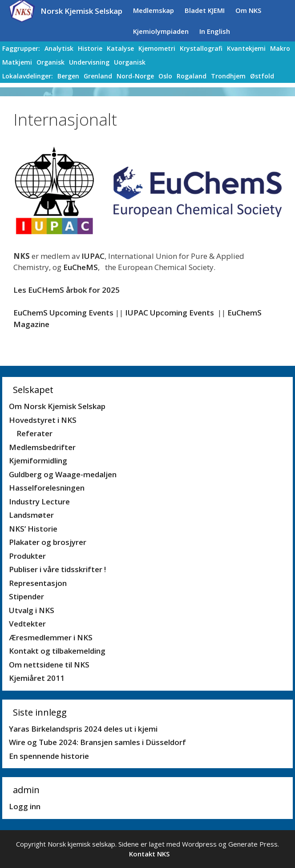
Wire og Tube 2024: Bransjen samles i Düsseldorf (97, 742)
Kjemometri (157, 48)
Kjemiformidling (38, 461)
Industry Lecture (39, 502)
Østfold (262, 76)
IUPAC (93, 256)
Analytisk (59, 48)
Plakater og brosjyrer (48, 542)
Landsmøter (31, 515)
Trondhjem (228, 76)
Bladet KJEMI (205, 10)
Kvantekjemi (246, 48)
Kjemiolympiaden (161, 31)
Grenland (98, 76)
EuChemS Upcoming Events (63, 313)
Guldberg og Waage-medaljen (63, 474)
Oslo (165, 76)
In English (215, 31)
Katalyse (120, 48)
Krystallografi (201, 48)
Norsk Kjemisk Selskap (81, 11)
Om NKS (248, 10)
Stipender (26, 596)
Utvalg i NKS (32, 610)
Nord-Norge (135, 76)
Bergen (68, 76)
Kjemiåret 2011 (37, 678)
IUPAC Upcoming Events (170, 313)
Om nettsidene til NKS (49, 665)
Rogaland (192, 76)
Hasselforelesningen (47, 488)
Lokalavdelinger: (28, 76)
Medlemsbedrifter (42, 447)
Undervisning (89, 62)
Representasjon (38, 583)
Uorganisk (130, 62)
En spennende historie (49, 756)
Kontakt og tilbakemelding (57, 651)
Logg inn (25, 806)
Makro (280, 48)
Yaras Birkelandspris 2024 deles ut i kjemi (83, 729)
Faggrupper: (21, 48)
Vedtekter (27, 624)
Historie (90, 48)
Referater (34, 433)
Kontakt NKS (149, 854)
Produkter (27, 556)
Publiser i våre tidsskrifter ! (57, 569)
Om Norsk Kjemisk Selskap (57, 406)
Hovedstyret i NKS (43, 420)
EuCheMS (81, 267)
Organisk (51, 62)
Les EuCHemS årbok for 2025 (67, 290)
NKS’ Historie (33, 529)
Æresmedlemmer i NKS (51, 637)
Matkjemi (17, 62)
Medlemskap (154, 10)
